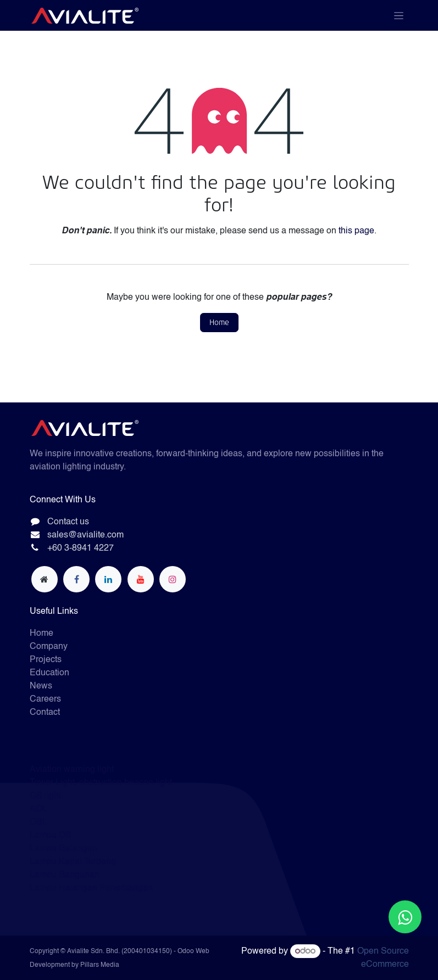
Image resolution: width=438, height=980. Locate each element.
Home (219, 323)
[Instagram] (173, 579)
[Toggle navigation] (399, 15)
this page (356, 231)
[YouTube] (141, 579)
